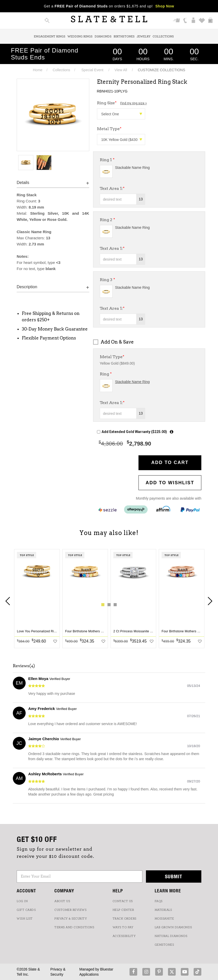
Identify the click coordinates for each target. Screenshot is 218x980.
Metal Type (112, 357)
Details (23, 183)
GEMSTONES (164, 945)
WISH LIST (25, 919)
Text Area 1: (112, 188)
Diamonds (103, 36)
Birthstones (124, 36)
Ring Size (122, 103)
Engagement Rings (50, 36)
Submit (174, 876)
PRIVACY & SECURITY (71, 919)
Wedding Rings (80, 36)
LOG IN (22, 901)
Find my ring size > (134, 103)
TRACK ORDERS (125, 919)
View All (121, 70)
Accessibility (124, 936)
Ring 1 (107, 160)
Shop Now (165, 6)
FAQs (159, 901)
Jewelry (144, 36)
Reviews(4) (24, 666)
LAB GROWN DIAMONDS (173, 927)
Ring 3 (107, 280)
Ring (106, 374)
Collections (163, 36)
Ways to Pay (123, 927)
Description (27, 287)
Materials (163, 910)
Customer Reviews (70, 910)
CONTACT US (123, 901)
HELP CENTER (123, 910)
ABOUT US (62, 901)
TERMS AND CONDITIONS (74, 927)
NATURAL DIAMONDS (171, 936)
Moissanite (164, 919)
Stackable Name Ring (132, 168)
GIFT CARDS (26, 910)
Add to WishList (170, 483)
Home (38, 70)
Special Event (92, 70)
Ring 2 (107, 220)
